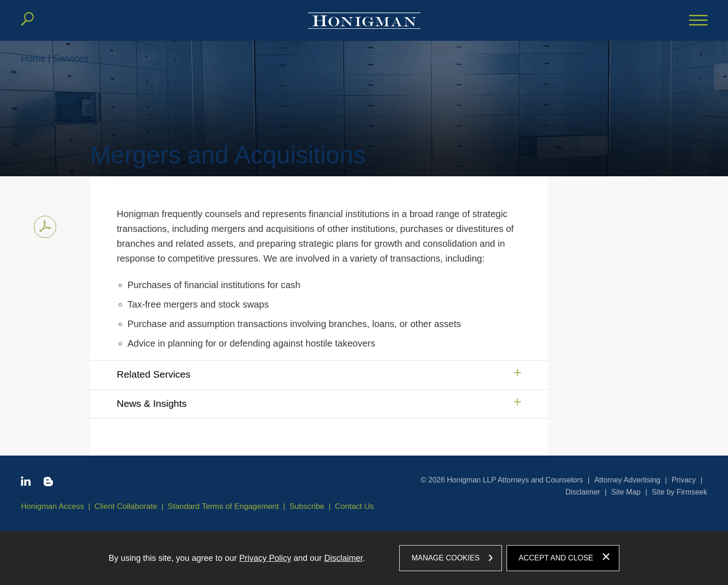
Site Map (626, 492)
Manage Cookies (445, 558)
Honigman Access (52, 506)
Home (33, 58)
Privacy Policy (265, 558)
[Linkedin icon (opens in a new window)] (26, 483)
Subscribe (307, 506)
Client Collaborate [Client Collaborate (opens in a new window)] (126, 506)
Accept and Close (556, 558)
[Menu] (698, 21)
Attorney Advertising (627, 480)
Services (71, 58)
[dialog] (364, 558)
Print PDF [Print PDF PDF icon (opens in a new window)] (42, 225)
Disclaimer (583, 492)
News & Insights (152, 403)
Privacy (683, 480)
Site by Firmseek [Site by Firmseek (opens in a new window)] (679, 492)
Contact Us (354, 506)
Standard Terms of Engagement (223, 506)
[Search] (27, 19)
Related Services (154, 374)
